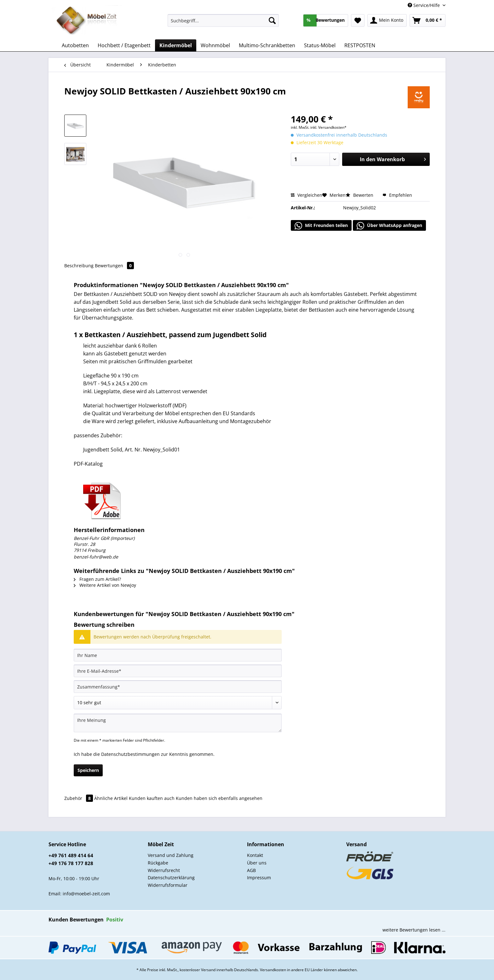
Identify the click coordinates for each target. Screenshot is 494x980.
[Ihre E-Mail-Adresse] (178, 671)
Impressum (259, 878)
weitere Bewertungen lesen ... (414, 930)
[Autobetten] (75, 45)
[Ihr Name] (178, 655)
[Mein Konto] (387, 20)
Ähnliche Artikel (111, 798)
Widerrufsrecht (164, 870)
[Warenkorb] (428, 20)
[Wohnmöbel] (215, 45)
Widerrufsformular (168, 885)
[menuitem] (223, 23)
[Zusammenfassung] (178, 687)
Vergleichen (307, 195)
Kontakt (255, 855)
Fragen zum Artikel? (97, 579)
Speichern (88, 770)
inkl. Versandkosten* (328, 127)
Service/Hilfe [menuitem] (424, 5)
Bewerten (360, 195)
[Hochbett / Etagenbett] (124, 45)
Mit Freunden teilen (321, 226)
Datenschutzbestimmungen (130, 754)
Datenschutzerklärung (171, 878)
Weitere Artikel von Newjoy (105, 585)
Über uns (257, 863)
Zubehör (79, 798)
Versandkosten (273, 970)
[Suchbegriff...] (223, 20)
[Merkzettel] (358, 20)
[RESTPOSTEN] (360, 45)
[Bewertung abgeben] (178, 703)
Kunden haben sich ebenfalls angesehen (219, 798)
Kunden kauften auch (152, 798)
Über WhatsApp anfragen (389, 226)
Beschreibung (79, 266)
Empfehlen (397, 195)
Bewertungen (114, 266)
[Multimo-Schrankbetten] (267, 45)
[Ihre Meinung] (178, 723)
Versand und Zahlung (171, 855)
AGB (251, 870)
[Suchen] (272, 20)
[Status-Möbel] (320, 45)
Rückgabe (158, 863)
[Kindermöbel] (176, 45)
